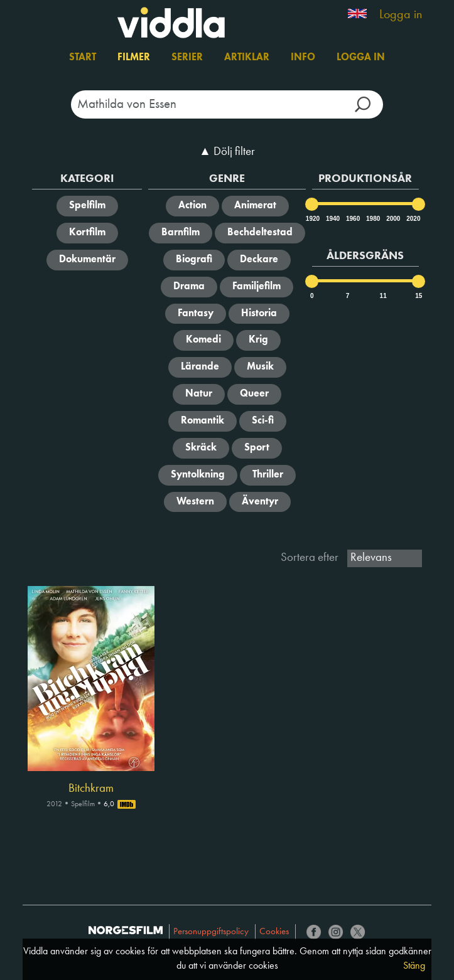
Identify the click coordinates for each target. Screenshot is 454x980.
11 (383, 296)
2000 (392, 219)
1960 (352, 219)
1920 (312, 219)
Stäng (414, 966)
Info (303, 58)
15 (419, 296)
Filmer (134, 58)
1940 (332, 219)
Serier (187, 58)
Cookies (274, 932)
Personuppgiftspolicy (211, 932)
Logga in (401, 15)
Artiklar (247, 58)
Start (83, 58)
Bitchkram (91, 789)
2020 (413, 219)
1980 (372, 219)
